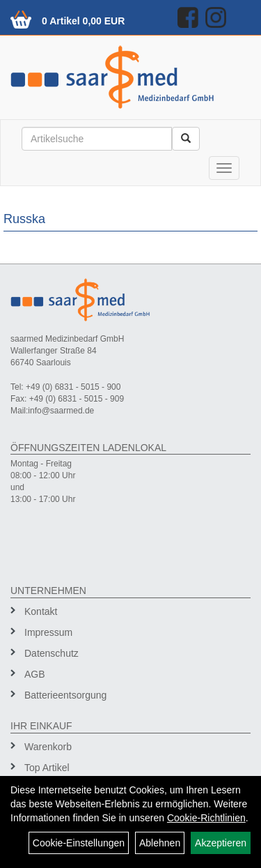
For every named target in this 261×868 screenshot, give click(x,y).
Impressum (48, 632)
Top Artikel (47, 768)
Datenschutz (52, 653)
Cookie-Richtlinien (206, 818)
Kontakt (41, 611)
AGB (35, 674)
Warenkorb (48, 747)
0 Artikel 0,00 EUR (83, 21)
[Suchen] (186, 139)
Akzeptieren (221, 843)
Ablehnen (160, 843)
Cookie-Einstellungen (79, 843)
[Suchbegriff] (97, 139)
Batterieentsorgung (65, 695)
